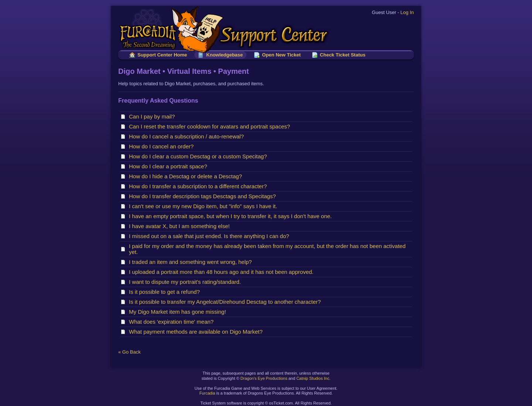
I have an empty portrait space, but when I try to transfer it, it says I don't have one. (232, 216)
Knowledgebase (224, 55)
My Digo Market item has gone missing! (179, 312)
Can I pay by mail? (154, 116)
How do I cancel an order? (163, 146)
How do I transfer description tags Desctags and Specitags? (204, 196)
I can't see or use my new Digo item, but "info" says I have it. (205, 206)
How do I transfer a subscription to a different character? (199, 186)
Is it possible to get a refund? (166, 292)
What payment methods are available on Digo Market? (197, 332)
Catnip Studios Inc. (313, 378)
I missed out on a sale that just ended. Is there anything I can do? (211, 236)
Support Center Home (162, 55)
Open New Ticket (281, 55)
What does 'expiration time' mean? (173, 322)
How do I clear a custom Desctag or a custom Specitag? (199, 156)
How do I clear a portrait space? (170, 166)
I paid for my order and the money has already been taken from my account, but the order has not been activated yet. (267, 249)
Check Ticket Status (343, 55)
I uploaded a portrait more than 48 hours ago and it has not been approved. (223, 272)
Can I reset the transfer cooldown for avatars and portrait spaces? (211, 126)
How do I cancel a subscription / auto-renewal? (188, 136)
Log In (407, 12)
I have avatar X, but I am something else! (181, 226)
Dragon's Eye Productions (264, 378)
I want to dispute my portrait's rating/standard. (186, 282)
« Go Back (129, 352)
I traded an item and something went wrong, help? (192, 262)
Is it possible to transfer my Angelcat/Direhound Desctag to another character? (226, 302)
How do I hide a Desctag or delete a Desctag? (187, 176)
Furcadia (207, 393)
